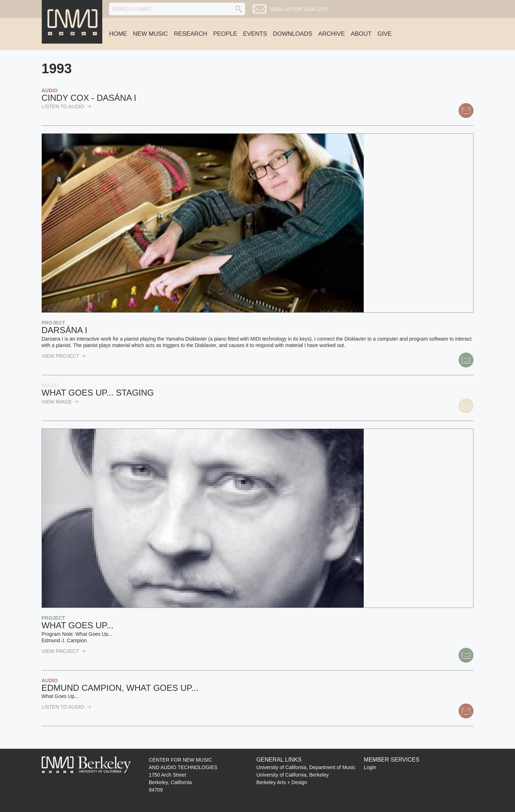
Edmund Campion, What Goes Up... (120, 688)
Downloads (293, 34)
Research (190, 34)
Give (384, 34)
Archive (332, 34)
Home (118, 34)
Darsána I (64, 330)
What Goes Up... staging (98, 393)
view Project (64, 356)
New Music (151, 34)
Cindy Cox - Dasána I (89, 98)
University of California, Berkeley (293, 775)
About (361, 34)
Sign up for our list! (299, 9)
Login (370, 767)
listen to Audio (66, 107)
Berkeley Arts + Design (282, 782)
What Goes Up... (77, 625)
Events (255, 34)
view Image (60, 402)
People (225, 34)
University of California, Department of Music (306, 767)
